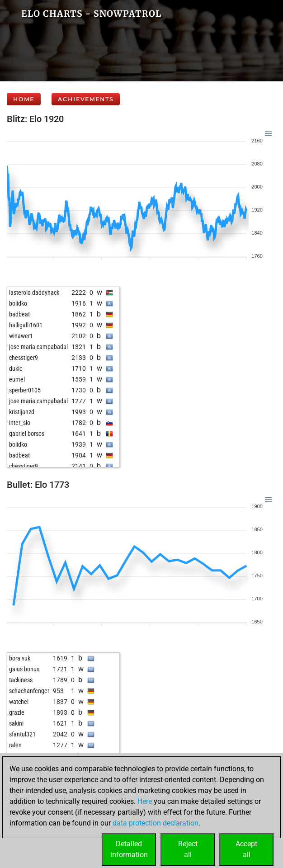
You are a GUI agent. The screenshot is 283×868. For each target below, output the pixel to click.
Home (24, 99)
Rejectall (188, 849)
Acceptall (246, 849)
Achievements (86, 99)
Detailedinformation (129, 849)
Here (145, 801)
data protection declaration (156, 823)
